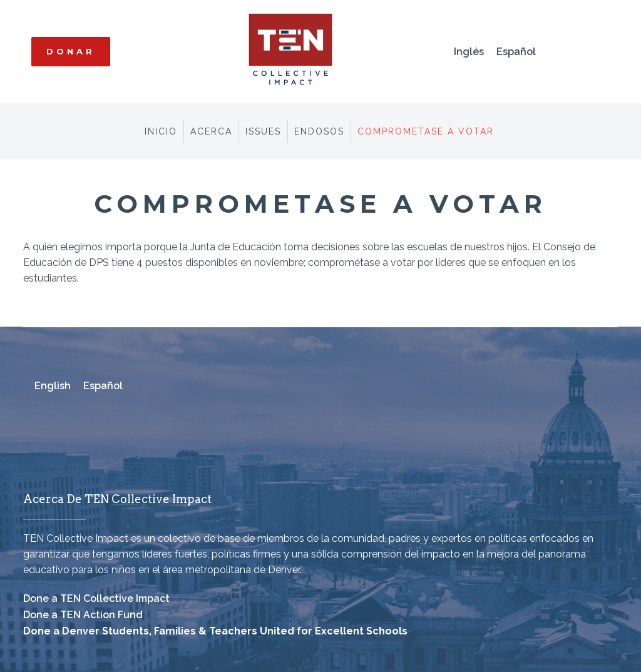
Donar (71, 51)
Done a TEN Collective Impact (96, 598)
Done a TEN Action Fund (83, 615)
